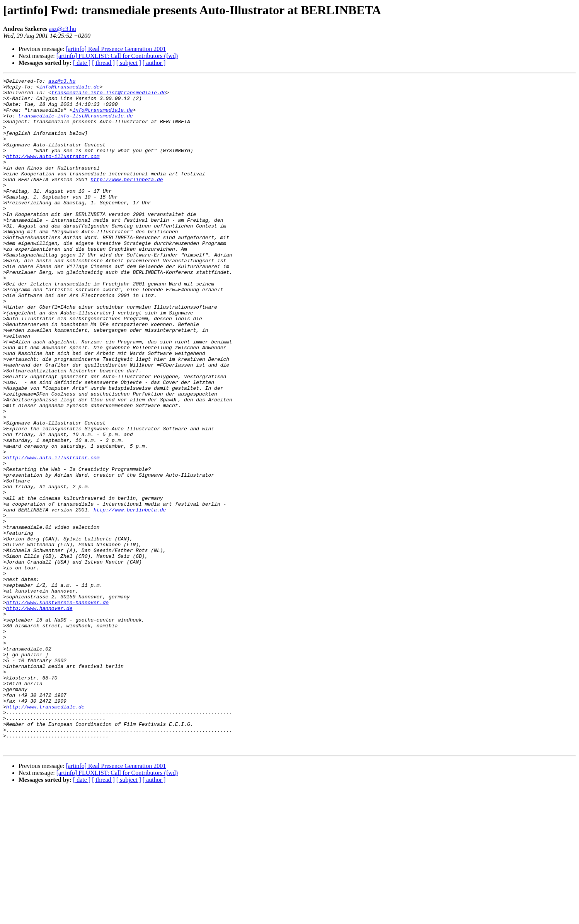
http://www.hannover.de (39, 715)
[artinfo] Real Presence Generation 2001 (116, 49)
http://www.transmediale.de (45, 833)
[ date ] (82, 63)
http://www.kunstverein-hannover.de (57, 708)
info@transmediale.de (70, 89)
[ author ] (154, 63)
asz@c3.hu (63, 29)
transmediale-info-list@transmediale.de (109, 96)
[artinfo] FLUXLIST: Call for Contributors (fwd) (117, 56)
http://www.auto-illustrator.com (53, 172)
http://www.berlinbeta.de (127, 200)
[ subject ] (129, 63)
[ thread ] (103, 63)
